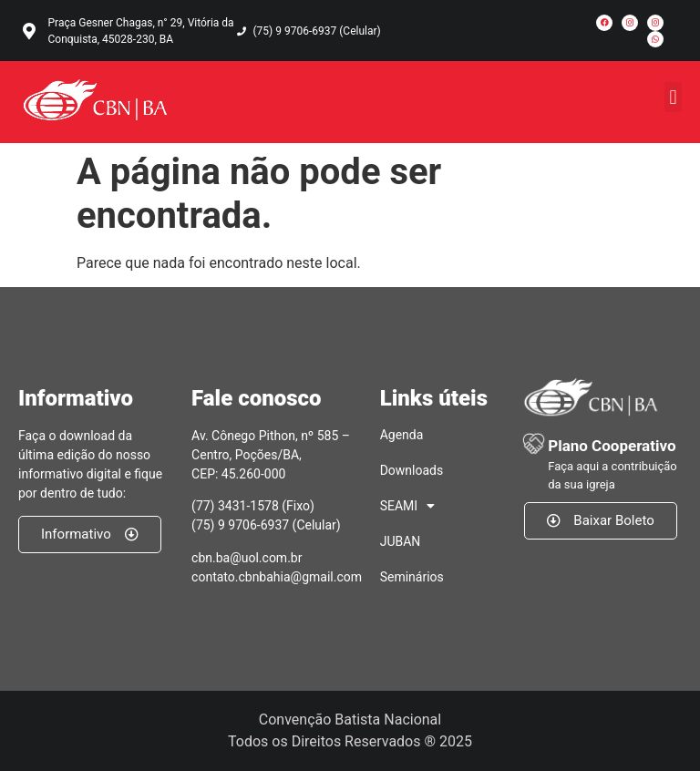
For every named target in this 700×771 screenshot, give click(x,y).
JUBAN (401, 541)
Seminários (412, 577)
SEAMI (407, 506)
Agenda (402, 435)
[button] (673, 97)
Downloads (412, 470)
